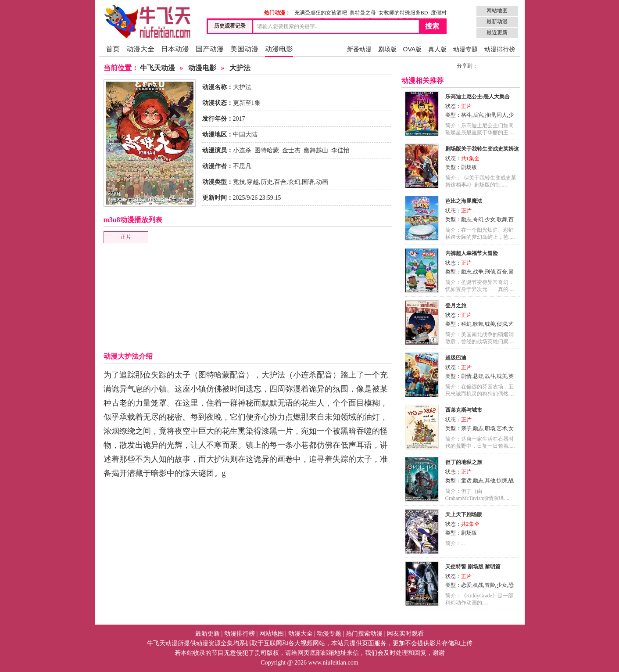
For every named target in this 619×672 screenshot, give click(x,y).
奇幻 (478, 219)
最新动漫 (497, 22)
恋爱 (466, 585)
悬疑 (478, 376)
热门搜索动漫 (364, 634)
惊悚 (502, 481)
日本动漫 (175, 49)
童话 (466, 481)
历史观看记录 (230, 26)
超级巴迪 (456, 358)
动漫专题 (465, 49)
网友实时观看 (405, 634)
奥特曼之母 (363, 13)
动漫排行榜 (500, 49)
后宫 (478, 115)
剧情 (466, 376)
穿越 (253, 182)
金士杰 (291, 150)
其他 (490, 481)
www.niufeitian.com (333, 663)
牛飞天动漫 (157, 68)
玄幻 (294, 182)
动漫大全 (140, 49)
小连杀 (242, 150)
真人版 (437, 49)
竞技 (239, 182)
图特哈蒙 (267, 150)
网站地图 (497, 11)
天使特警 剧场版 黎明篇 (473, 567)
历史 (267, 182)
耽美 (490, 324)
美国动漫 (244, 49)
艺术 (502, 428)
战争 (478, 272)
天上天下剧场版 (464, 514)
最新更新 (208, 634)
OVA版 (413, 49)
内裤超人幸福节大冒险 (472, 253)
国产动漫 (210, 49)
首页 (113, 49)
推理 (490, 115)
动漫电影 (279, 49)
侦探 (502, 324)
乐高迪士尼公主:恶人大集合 (478, 97)
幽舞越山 (316, 150)
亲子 (466, 428)
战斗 (490, 376)
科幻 (466, 324)
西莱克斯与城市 (464, 410)
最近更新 (497, 32)
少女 (490, 219)
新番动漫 (359, 49)
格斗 (466, 115)
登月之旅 (456, 305)
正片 (126, 237)
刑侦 (490, 272)
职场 (490, 428)
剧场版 (387, 49)
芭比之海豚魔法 (464, 201)
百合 (280, 182)
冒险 (490, 585)
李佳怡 (340, 150)
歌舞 (502, 219)
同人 (502, 115)
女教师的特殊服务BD (403, 13)
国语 (308, 182)
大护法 (240, 68)
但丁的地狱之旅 (464, 462)
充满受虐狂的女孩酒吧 (321, 13)
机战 (478, 585)
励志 (466, 219)
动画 (322, 182)
